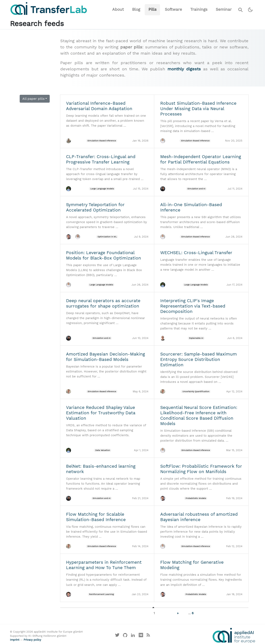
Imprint (15, 640)
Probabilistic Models (196, 498)
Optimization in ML (107, 237)
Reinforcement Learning (101, 594)
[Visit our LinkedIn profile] (133, 636)
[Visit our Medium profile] (141, 636)
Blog (136, 9)
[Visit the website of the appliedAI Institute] (234, 635)
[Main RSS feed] (148, 636)
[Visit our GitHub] (125, 636)
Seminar (224, 9)
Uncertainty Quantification (196, 391)
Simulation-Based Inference (102, 141)
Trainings (199, 9)
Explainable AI (196, 338)
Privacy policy (32, 640)
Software (173, 9)
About (118, 9)
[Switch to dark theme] (250, 10)
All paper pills (33, 99)
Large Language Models (102, 189)
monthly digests (184, 69)
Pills (152, 9)
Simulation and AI (196, 189)
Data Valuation (103, 450)
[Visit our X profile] (117, 636)
